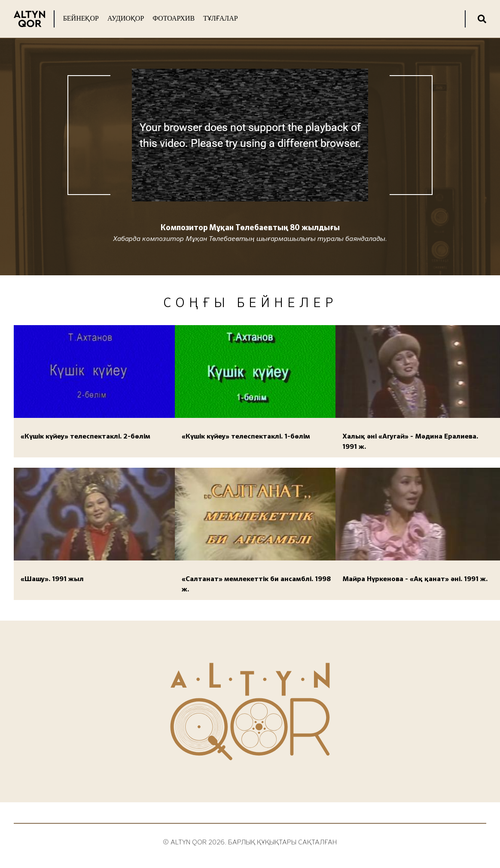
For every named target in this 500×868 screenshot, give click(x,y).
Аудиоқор (126, 18)
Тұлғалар (220, 18)
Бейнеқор (81, 18)
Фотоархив (174, 18)
